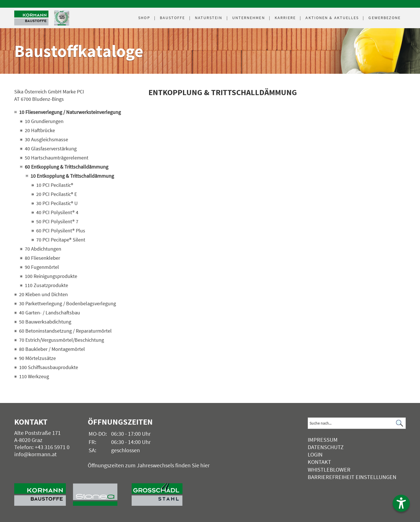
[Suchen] (400, 423)
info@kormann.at (35, 454)
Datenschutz (326, 447)
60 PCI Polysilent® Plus (61, 231)
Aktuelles (332, 18)
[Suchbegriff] (357, 423)
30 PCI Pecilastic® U (57, 203)
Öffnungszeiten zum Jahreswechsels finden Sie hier (149, 465)
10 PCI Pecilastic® (55, 185)
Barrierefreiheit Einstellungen (352, 477)
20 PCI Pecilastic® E (57, 194)
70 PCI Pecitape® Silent (61, 240)
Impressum (323, 440)
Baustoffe (173, 18)
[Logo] (31, 18)
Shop (144, 18)
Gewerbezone (385, 18)
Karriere (285, 18)
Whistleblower (329, 469)
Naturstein (209, 18)
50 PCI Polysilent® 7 (57, 221)
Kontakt (319, 462)
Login (315, 454)
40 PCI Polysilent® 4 (57, 212)
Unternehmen (249, 18)
